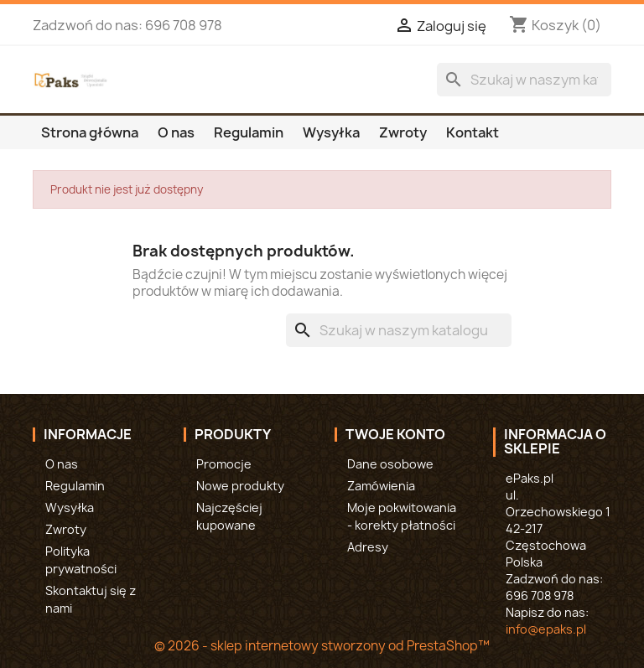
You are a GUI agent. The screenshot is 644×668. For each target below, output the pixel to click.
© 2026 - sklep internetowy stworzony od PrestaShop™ (322, 646)
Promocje (224, 464)
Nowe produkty (240, 486)
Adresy (368, 547)
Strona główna (90, 132)
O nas (176, 132)
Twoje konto (395, 434)
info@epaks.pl (546, 629)
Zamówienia (381, 486)
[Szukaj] (524, 80)
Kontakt (473, 132)
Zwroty (403, 132)
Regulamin (249, 132)
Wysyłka (331, 132)
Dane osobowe (390, 464)
